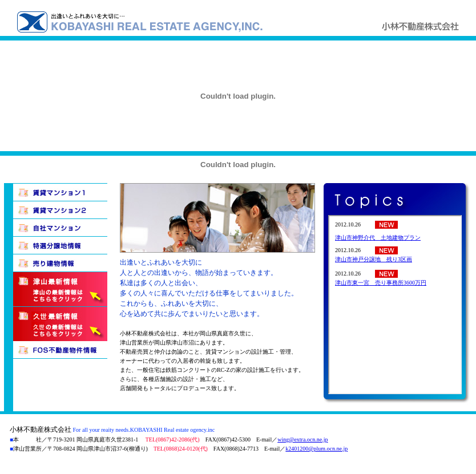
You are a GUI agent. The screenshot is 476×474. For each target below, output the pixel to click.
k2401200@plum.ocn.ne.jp (316, 449)
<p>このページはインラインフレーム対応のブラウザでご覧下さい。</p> (395, 305)
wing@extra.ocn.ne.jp (302, 439)
